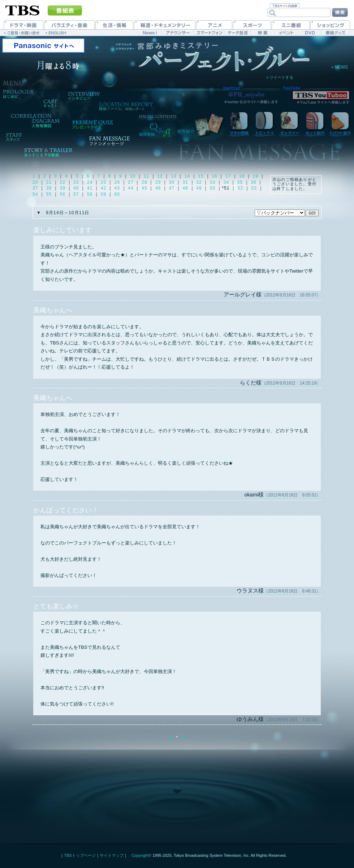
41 (90, 188)
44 (131, 188)
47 (172, 188)
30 (172, 182)
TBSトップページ (80, 855)
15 (201, 176)
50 (213, 188)
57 (76, 194)
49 (199, 188)
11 (146, 176)
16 (215, 176)
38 (49, 188)
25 (104, 182)
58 (90, 194)
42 (104, 188)
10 (133, 176)
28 (144, 182)
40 (76, 188)
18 (242, 176)
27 (131, 182)
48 (185, 188)
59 (104, 194)
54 (35, 194)
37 (35, 188)
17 (228, 176)
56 (63, 194)
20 (35, 182)
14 (187, 176)
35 (240, 182)
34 (226, 182)
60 (117, 194)
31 (185, 182)
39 (63, 188)
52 (241, 188)
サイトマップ (112, 855)
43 (117, 188)
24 (90, 182)
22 (63, 182)
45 (144, 188)
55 (49, 194)
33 (213, 182)
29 (158, 182)
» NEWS (340, 67)
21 (49, 182)
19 (256, 176)
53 (254, 188)
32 (199, 182)
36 (254, 182)
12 (160, 176)
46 (158, 188)
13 (174, 176)
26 (117, 182)
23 (76, 182)
